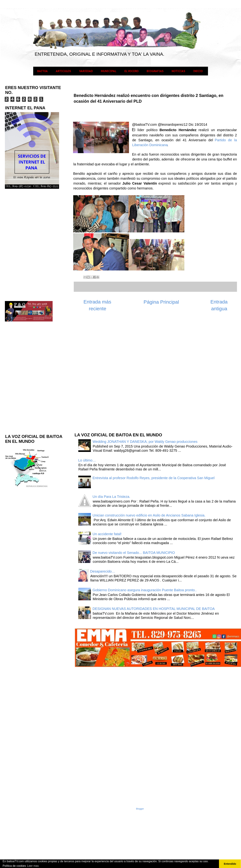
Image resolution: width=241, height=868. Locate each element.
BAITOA (42, 71)
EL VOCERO (132, 71)
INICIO (198, 71)
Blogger (140, 809)
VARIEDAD (86, 71)
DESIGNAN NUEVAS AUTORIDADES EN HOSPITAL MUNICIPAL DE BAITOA (154, 609)
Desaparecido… (103, 571)
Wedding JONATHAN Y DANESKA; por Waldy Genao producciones (145, 442)
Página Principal (161, 302)
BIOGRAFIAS (155, 71)
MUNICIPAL (109, 71)
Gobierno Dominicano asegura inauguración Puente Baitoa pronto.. (145, 590)
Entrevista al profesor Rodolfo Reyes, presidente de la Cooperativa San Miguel (154, 478)
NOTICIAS (178, 71)
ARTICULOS (63, 71)
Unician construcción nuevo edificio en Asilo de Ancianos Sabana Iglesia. (149, 515)
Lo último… (87, 460)
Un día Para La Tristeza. (111, 497)
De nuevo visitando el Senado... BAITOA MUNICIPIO (134, 553)
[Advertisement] (100, 374)
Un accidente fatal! (107, 534)
